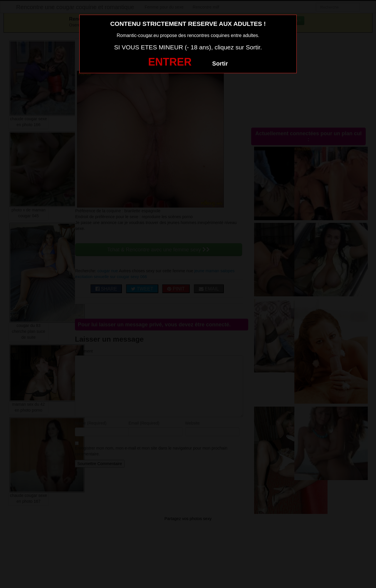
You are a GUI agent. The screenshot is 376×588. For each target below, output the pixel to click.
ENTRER (170, 62)
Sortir (220, 64)
